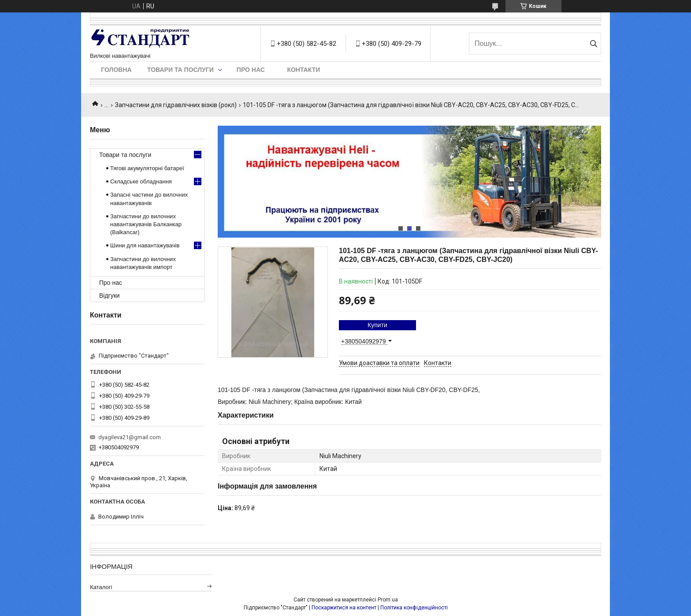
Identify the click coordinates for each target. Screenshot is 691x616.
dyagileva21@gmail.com (130, 437)
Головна (116, 70)
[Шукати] (593, 44)
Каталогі (101, 587)
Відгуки (110, 295)
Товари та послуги (180, 70)
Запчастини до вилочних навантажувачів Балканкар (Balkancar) (146, 224)
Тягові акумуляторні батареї (147, 168)
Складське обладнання (141, 181)
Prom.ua (388, 600)
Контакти (303, 70)
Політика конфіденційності (414, 608)
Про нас (251, 70)
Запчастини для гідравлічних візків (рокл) (176, 105)
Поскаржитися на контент (344, 608)
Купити (377, 325)
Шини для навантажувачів (145, 245)
